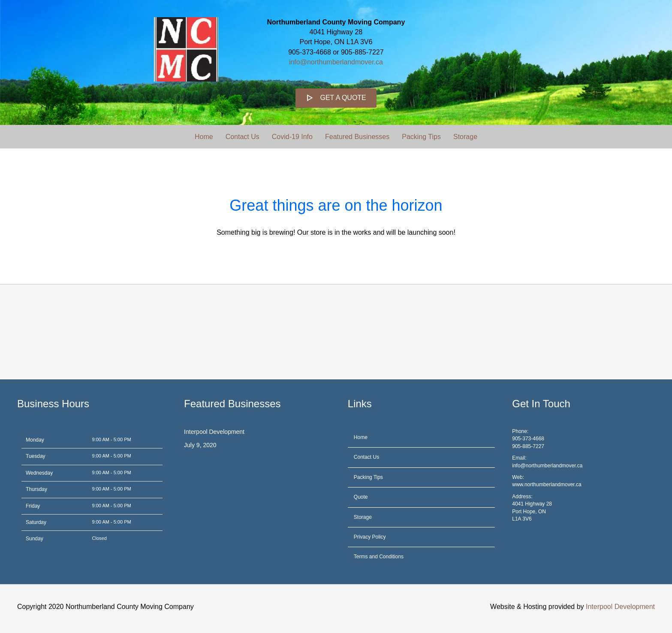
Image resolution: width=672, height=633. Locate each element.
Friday (33, 506)
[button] (336, 98)
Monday (35, 440)
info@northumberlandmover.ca (336, 62)
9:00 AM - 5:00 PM (112, 439)
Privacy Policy (370, 537)
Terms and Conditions (379, 557)
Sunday (35, 539)
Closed (99, 538)
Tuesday (36, 456)
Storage (465, 137)
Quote (361, 497)
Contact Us (243, 137)
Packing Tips (421, 137)
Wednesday (39, 473)
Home (204, 137)
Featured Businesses (357, 137)
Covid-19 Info (292, 137)
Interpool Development (214, 432)
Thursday (36, 489)
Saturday (36, 522)
